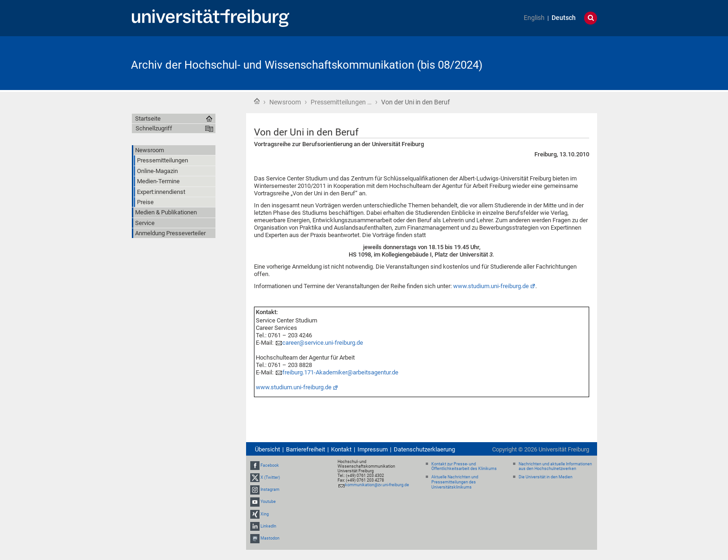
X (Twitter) (270, 477)
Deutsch (564, 18)
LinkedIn (268, 526)
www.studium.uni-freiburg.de (294, 387)
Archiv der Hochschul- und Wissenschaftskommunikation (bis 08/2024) (307, 65)
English (534, 18)
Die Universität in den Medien (546, 477)
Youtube (268, 502)
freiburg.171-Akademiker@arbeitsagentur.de (340, 372)
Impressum (373, 449)
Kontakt (341, 449)
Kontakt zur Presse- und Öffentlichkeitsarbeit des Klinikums (464, 467)
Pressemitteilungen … (341, 102)
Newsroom (285, 102)
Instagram (270, 489)
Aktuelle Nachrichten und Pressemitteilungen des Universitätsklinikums (455, 482)
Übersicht (267, 449)
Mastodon (270, 538)
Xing (265, 514)
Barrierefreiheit (305, 449)
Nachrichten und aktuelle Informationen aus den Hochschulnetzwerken (555, 467)
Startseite (257, 101)
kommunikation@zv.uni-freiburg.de (377, 485)
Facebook (270, 465)
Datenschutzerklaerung (424, 449)
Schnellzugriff (154, 128)
